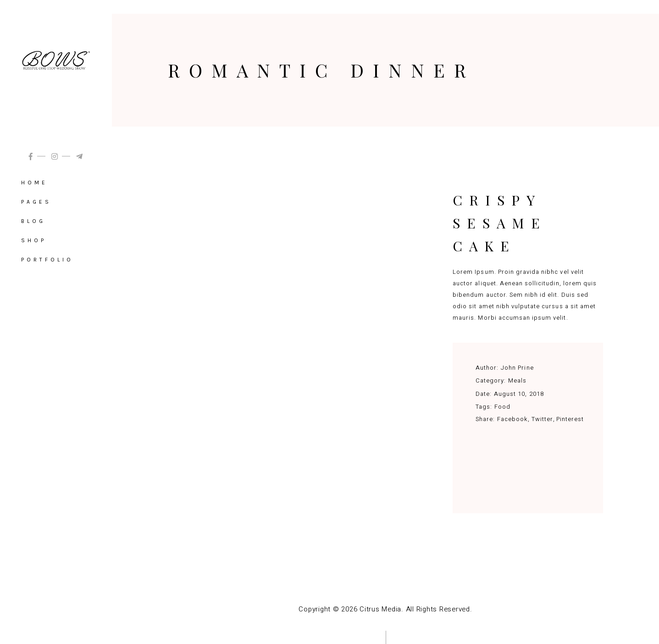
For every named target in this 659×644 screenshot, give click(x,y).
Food (502, 407)
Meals (517, 380)
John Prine (517, 368)
